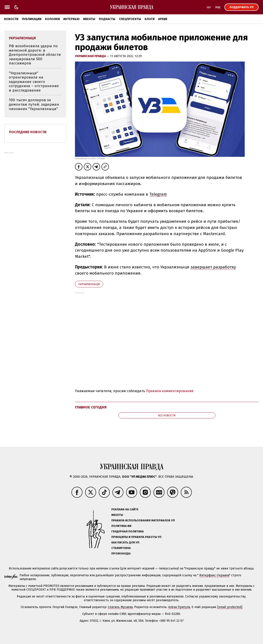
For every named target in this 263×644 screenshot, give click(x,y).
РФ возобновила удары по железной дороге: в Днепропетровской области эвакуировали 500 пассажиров (35, 55)
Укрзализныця (89, 284)
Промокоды (121, 553)
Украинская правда (91, 56)
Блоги (150, 19)
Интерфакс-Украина (214, 575)
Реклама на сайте (125, 509)
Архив (163, 19)
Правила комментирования (170, 391)
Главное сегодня (91, 407)
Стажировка (121, 548)
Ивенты (89, 19)
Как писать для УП (125, 542)
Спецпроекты (130, 19)
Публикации (32, 19)
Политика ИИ (121, 526)
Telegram (158, 194)
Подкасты (107, 19)
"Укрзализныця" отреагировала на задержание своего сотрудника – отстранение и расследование (34, 82)
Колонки (52, 19)
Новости (11, 19)
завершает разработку (213, 267)
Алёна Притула (179, 607)
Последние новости (28, 132)
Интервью (71, 19)
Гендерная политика (128, 531)
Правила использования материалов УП (143, 520)
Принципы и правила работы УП (136, 537)
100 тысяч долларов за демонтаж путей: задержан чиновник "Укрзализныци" (34, 104)
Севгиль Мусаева (120, 607)
